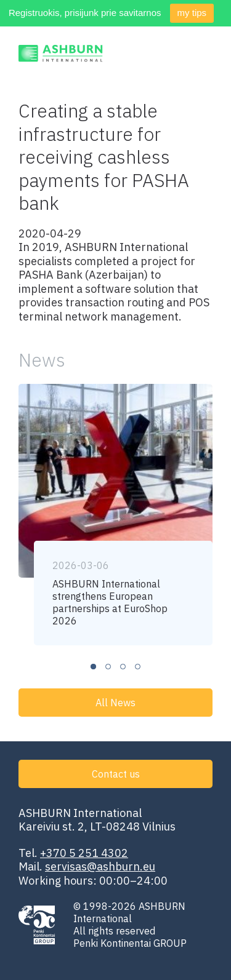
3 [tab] (123, 667)
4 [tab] (138, 667)
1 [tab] (93, 667)
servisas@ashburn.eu (100, 866)
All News (115, 703)
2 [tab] (108, 667)
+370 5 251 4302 (84, 853)
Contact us (116, 774)
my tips (192, 13)
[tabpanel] (115, 515)
